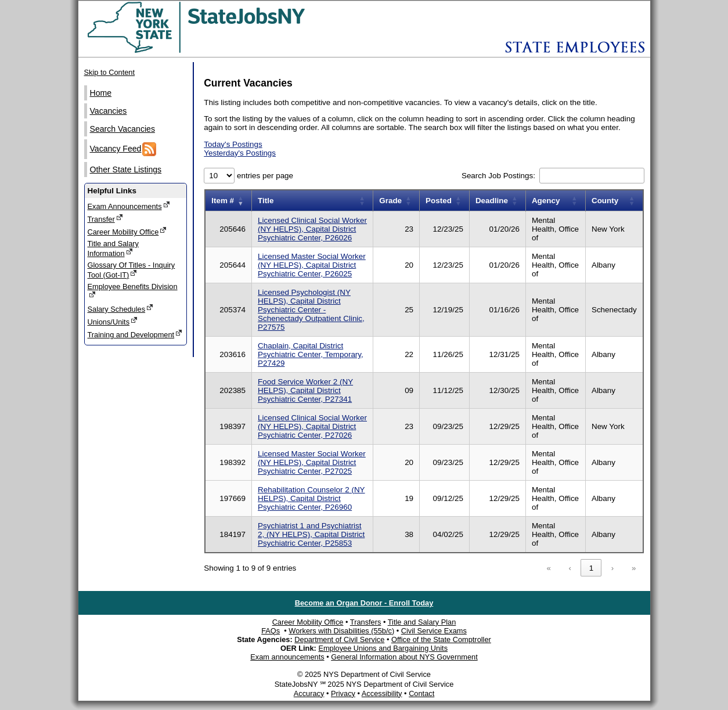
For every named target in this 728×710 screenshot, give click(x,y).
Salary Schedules (121, 309)
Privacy (343, 693)
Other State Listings (126, 170)
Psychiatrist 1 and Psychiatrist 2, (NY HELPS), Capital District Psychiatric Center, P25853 (311, 534)
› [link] (612, 568)
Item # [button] (223, 201)
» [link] (634, 568)
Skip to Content (110, 72)
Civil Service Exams (434, 631)
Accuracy (309, 693)
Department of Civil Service (339, 639)
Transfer (105, 219)
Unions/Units (113, 321)
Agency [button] (546, 201)
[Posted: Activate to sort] (445, 201)
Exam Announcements (129, 206)
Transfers (366, 622)
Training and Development (135, 334)
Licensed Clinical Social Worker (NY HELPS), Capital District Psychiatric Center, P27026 (312, 426)
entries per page (264, 176)
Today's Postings (233, 144)
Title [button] (266, 201)
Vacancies (109, 111)
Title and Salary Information (113, 248)
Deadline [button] (492, 201)
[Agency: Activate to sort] (555, 201)
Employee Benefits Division (133, 291)
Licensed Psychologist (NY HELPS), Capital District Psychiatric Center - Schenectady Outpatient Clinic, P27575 (311, 310)
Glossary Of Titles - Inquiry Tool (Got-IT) (131, 270)
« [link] (549, 568)
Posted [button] (439, 201)
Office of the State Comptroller (441, 639)
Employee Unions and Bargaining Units (383, 648)
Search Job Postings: (500, 176)
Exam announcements (287, 657)
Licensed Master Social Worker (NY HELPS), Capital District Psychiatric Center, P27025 (312, 462)
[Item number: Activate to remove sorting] (228, 201)
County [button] (605, 201)
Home (101, 93)
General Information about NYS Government (404, 657)
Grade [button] (390, 201)
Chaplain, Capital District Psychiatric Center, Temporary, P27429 (311, 354)
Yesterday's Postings (240, 153)
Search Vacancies (122, 129)
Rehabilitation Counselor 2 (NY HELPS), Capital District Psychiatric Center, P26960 (311, 498)
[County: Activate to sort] (614, 201)
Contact (421, 693)
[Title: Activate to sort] (313, 201)
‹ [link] (570, 568)
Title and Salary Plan (422, 622)
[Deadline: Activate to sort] (497, 201)
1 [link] (591, 568)
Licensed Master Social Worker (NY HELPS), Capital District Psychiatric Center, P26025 (312, 265)
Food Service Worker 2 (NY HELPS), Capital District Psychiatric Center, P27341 (305, 390)
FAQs (271, 631)
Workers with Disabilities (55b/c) (341, 631)
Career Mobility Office (127, 231)
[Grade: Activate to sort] (397, 201)
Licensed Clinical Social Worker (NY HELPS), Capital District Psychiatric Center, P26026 (312, 229)
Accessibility (382, 693)
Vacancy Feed (123, 149)
